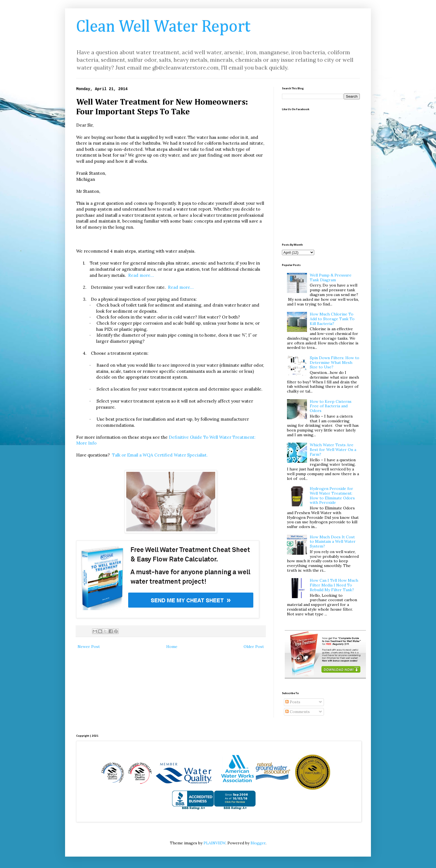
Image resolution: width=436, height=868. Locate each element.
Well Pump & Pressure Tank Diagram (331, 278)
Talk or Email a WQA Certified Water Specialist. (160, 455)
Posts (293, 702)
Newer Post (89, 647)
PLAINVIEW (215, 843)
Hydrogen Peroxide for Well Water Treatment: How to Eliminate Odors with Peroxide (332, 495)
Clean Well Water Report (163, 27)
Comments (298, 712)
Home (172, 647)
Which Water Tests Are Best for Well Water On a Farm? (333, 450)
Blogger (258, 843)
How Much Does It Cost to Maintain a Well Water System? (333, 542)
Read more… (141, 275)
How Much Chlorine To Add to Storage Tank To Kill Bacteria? (332, 319)
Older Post (254, 647)
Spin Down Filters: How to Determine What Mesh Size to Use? (335, 363)
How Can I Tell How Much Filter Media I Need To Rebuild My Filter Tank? (334, 585)
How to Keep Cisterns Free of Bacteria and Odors (331, 406)
